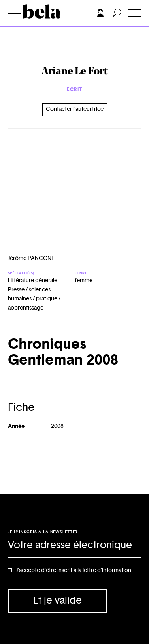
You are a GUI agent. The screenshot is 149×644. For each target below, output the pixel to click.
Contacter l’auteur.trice (75, 109)
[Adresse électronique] (74, 546)
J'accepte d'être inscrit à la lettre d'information (74, 570)
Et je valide (58, 601)
